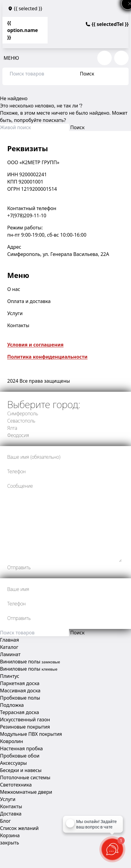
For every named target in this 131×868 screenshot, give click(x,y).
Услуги (15, 313)
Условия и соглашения (35, 345)
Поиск (87, 74)
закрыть (9, 843)
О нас (14, 289)
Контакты (18, 325)
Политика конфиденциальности (47, 357)
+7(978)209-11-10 (27, 215)
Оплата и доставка (29, 301)
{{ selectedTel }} (107, 24)
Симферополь (23, 413)
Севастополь (21, 421)
